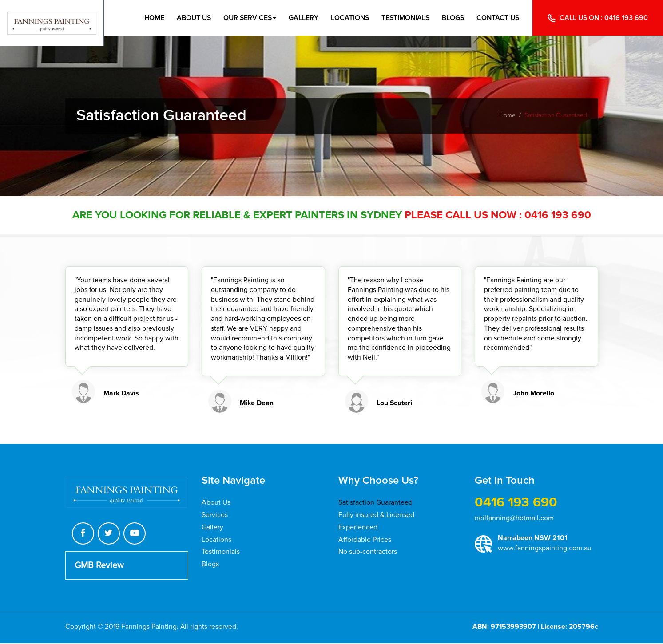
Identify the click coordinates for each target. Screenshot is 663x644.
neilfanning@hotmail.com (514, 519)
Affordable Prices (365, 539)
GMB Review (99, 566)
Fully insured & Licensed (376, 515)
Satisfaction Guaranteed (375, 503)
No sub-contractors (368, 551)
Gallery (300, 18)
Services (215, 515)
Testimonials (403, 18)
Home (147, 18)
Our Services (245, 18)
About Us (188, 18)
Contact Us (497, 18)
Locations (346, 18)
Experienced (358, 527)
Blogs (451, 18)
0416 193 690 (627, 18)
